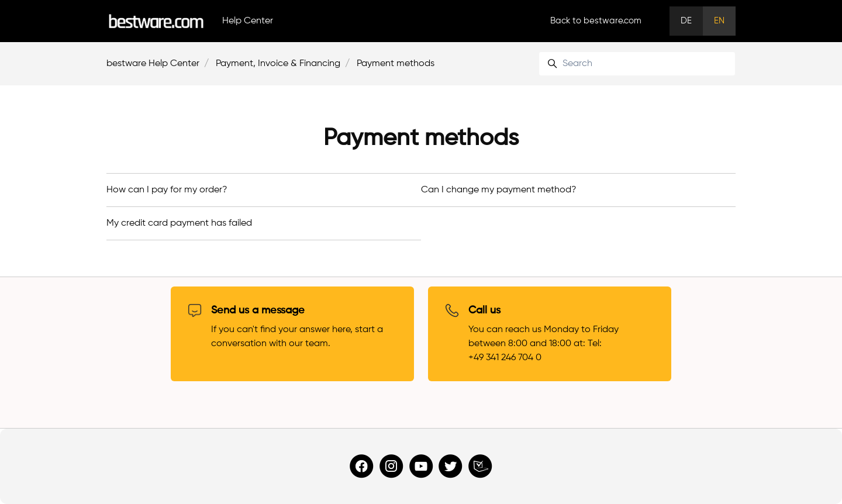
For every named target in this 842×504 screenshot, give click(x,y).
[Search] (637, 64)
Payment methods (396, 64)
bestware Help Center (153, 64)
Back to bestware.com (596, 21)
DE (686, 21)
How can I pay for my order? (167, 190)
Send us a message (258, 310)
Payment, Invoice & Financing (278, 64)
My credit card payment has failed (179, 223)
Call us (484, 310)
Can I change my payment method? (499, 190)
